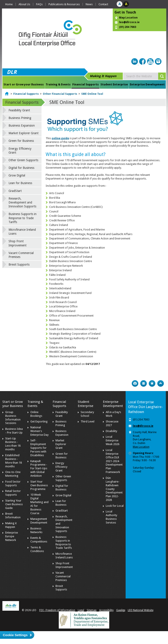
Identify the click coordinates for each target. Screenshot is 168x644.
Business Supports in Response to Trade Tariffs (23, 218)
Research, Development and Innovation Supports (22, 202)
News (89, 4)
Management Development (39, 521)
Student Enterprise (114, 84)
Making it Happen (11, 525)
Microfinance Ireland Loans (22, 232)
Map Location (128, 18)
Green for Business (21, 141)
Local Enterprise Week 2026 (113, 440)
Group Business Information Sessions (13, 418)
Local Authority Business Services (111, 517)
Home (9, 4)
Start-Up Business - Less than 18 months (13, 444)
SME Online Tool (92, 94)
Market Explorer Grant (23, 133)
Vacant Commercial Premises (21, 255)
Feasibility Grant (19, 110)
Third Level (87, 421)
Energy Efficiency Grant (20, 151)
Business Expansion (22, 125)
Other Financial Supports (60, 94)
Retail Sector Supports (13, 493)
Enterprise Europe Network (12, 536)
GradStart (15, 191)
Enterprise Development (147, 84)
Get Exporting (39, 421)
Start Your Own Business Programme (39, 485)
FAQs (39, 4)
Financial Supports (86, 84)
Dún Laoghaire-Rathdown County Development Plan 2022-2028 (114, 489)
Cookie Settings (15, 635)
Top (161, 383)
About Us (24, 4)
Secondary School (87, 414)
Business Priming (20, 118)
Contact (103, 4)
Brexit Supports (19, 264)
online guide (60, 138)
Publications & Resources (64, 4)
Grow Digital (17, 175)
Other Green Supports (23, 160)
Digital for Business (21, 168)
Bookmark (152, 383)
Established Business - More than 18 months (14, 461)
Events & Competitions (39, 540)
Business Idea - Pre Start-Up (14, 431)
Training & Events (58, 84)
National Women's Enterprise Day (39, 431)
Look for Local (115, 506)
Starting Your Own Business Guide (14, 504)
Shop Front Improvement (17, 243)
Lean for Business (20, 183)
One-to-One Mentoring (13, 474)
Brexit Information (13, 515)
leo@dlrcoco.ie (129, 22)
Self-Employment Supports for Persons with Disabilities (38, 448)
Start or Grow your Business (24, 84)
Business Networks (36, 530)
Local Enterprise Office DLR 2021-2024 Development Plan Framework (114, 461)
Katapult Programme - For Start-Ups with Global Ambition (39, 469)
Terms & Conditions (37, 549)
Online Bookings (36, 414)
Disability (111, 431)
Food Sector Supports (13, 483)
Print (135, 383)
